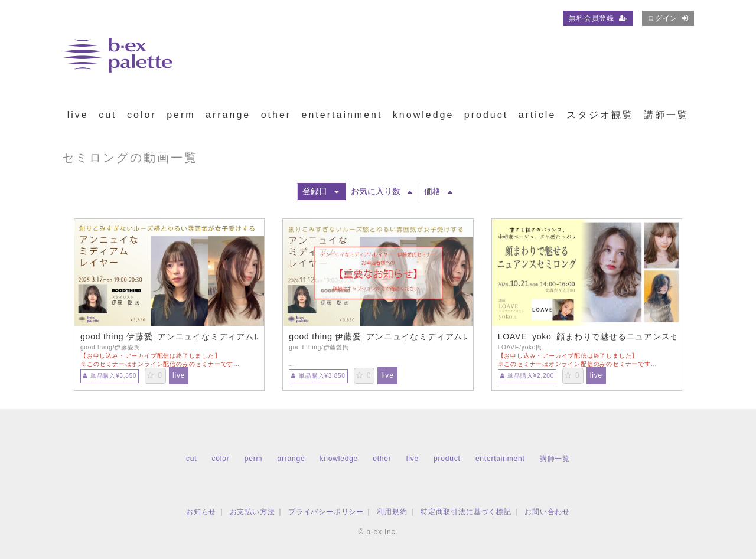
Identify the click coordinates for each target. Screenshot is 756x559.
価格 (438, 191)
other (276, 115)
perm (181, 115)
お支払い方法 (252, 512)
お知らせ (201, 512)
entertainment (342, 115)
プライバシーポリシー (326, 512)
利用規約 (392, 512)
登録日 (321, 191)
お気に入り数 (382, 191)
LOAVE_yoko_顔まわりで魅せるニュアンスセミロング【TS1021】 (587, 336)
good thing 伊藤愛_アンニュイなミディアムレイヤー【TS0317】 (169, 336)
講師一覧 (666, 115)
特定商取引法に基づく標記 (466, 512)
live (78, 115)
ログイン (668, 18)
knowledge (423, 115)
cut (107, 115)
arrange (228, 115)
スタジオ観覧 (600, 115)
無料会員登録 (598, 18)
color (142, 115)
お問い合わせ (547, 512)
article (537, 115)
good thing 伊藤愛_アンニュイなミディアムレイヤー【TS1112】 (378, 336)
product (486, 115)
